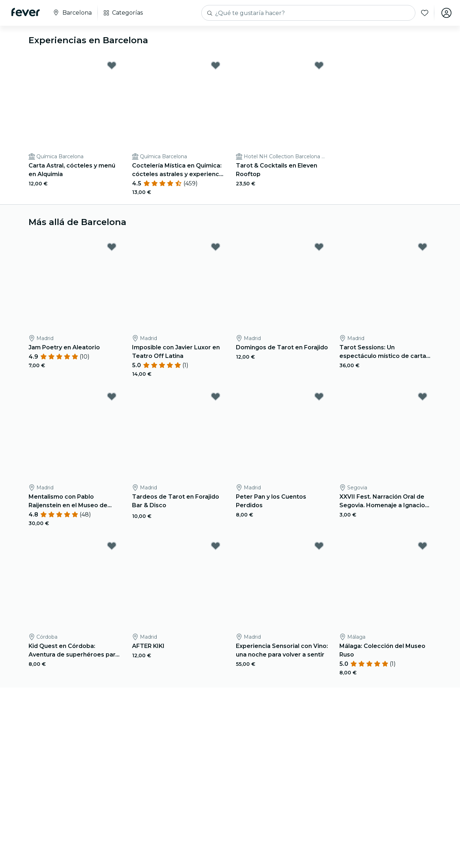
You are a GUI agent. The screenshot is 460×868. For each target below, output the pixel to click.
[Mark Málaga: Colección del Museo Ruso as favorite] (423, 546)
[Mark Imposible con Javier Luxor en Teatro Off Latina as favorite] (216, 247)
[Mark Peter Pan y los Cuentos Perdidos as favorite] (319, 396)
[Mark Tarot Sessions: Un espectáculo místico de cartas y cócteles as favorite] (423, 247)
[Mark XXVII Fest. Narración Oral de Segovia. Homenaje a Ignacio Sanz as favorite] (423, 396)
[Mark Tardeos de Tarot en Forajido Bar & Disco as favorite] (216, 396)
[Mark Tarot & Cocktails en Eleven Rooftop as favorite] (319, 65)
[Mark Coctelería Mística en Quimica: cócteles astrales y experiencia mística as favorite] (216, 65)
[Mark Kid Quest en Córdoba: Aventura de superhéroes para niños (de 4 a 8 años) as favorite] (112, 546)
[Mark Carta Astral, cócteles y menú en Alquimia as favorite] (112, 65)
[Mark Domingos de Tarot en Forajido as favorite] (319, 247)
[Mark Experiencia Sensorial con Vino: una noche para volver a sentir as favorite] (319, 546)
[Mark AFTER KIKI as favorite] (216, 546)
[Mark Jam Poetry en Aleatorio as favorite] (112, 247)
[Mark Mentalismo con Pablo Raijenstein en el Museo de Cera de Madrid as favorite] (112, 396)
